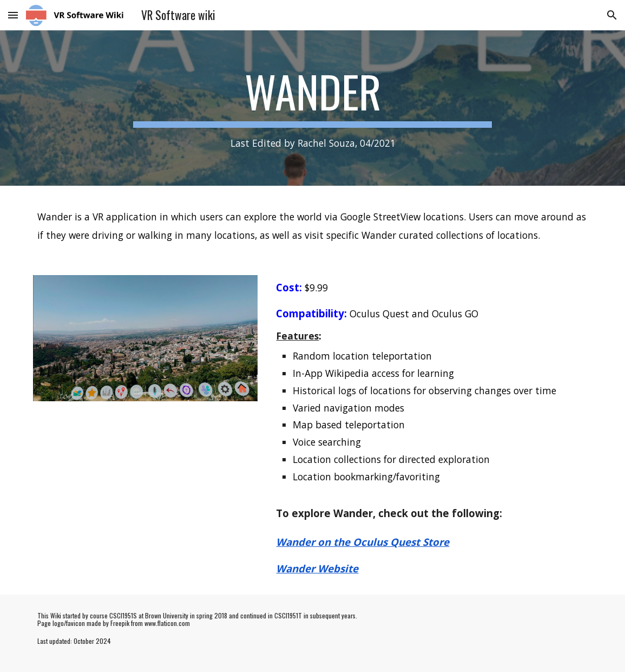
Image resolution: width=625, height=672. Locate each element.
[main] (313, 108)
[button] (13, 15)
